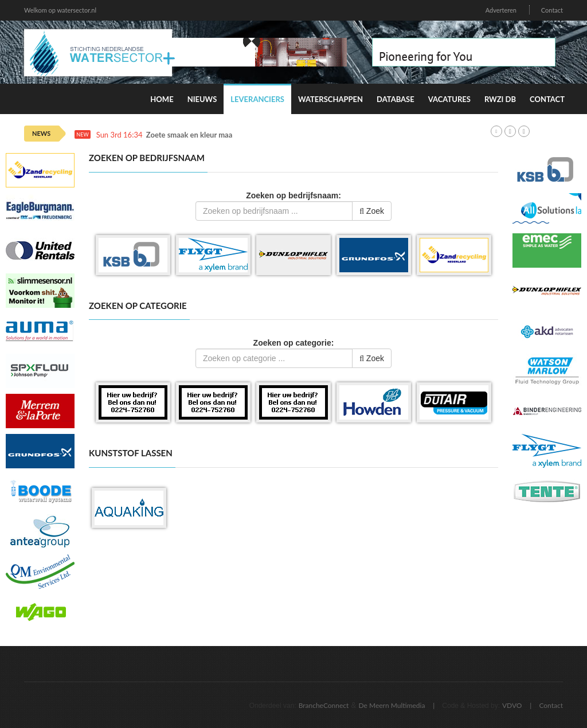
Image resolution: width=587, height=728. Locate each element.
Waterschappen (330, 99)
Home (162, 99)
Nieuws (202, 99)
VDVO (512, 705)
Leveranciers (257, 99)
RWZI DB (500, 99)
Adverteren (501, 10)
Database (396, 99)
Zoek (372, 211)
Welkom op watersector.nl (60, 10)
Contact (552, 10)
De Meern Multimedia (392, 705)
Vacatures (449, 99)
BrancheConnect (324, 705)
